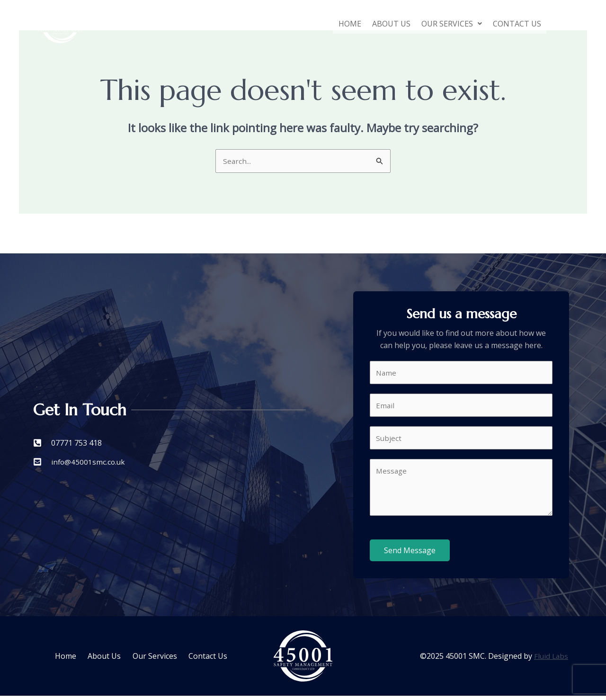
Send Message (410, 555)
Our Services (446, 24)
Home (338, 24)
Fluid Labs (550, 660)
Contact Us (515, 24)
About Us (383, 24)
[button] (446, 24)
